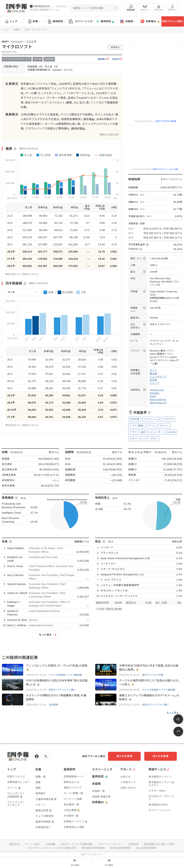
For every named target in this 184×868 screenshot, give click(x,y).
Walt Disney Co (158, 403)
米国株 (127, 22)
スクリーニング (81, 21)
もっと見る (45, 635)
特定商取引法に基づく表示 (159, 844)
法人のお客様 (161, 756)
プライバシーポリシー (110, 844)
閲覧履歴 (131, 8)
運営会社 (14, 844)
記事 (34, 22)
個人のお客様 (125, 756)
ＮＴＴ (153, 370)
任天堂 (153, 380)
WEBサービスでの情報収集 (77, 844)
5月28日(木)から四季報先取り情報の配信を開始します (44, 6)
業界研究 (105, 21)
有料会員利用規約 (120, 848)
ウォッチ (159, 8)
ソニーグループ (158, 377)
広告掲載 (50, 844)
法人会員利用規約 (146, 848)
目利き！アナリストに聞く (62, 690)
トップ (11, 21)
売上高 (11, 292)
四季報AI (150, 22)
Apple (153, 396)
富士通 (153, 373)
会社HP (117, 59)
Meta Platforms (158, 399)
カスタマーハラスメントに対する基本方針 (52, 848)
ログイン (172, 8)
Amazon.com (157, 390)
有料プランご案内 (172, 21)
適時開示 (103, 59)
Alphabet (155, 393)
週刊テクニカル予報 (153, 675)
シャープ (154, 383)
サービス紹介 (32, 844)
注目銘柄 (53, 705)
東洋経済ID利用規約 (93, 848)
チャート (145, 8)
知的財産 (134, 844)
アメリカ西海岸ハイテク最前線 (65, 675)
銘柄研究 (57, 22)
